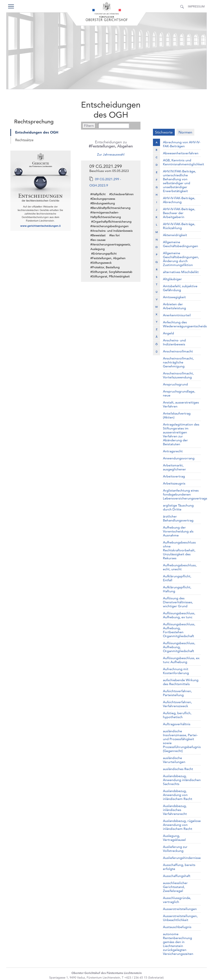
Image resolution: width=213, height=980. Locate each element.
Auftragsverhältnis (177, 724)
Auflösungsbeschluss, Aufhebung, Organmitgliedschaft (179, 647)
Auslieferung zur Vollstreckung (175, 849)
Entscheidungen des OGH (37, 132)
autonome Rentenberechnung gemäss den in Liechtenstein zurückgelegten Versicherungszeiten (178, 944)
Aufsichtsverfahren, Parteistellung (177, 693)
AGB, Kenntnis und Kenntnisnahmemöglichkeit (183, 162)
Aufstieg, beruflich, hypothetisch (177, 715)
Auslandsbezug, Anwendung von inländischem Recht (178, 795)
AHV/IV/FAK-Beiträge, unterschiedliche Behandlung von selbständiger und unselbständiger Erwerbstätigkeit (179, 181)
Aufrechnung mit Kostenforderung (176, 671)
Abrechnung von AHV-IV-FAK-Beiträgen (182, 144)
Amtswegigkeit (174, 297)
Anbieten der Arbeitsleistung (174, 306)
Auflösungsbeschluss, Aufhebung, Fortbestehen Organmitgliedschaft (179, 630)
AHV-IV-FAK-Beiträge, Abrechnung (179, 200)
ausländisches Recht (178, 769)
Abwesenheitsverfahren (181, 153)
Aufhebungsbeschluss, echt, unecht (180, 567)
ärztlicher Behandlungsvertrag (178, 518)
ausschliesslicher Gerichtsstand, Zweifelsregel (175, 887)
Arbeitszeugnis (174, 483)
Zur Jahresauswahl (111, 154)
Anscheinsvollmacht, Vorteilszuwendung (178, 375)
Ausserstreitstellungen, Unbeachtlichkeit (180, 918)
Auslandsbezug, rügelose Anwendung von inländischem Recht (182, 825)
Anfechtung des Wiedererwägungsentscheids (185, 324)
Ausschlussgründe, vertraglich (177, 900)
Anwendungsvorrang (179, 458)
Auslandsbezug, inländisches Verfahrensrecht (175, 810)
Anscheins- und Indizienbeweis (174, 342)
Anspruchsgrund (175, 384)
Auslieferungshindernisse (182, 858)
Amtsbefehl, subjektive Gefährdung (180, 288)
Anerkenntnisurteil (177, 315)
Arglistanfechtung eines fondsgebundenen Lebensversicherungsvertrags (185, 494)
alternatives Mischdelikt (181, 272)
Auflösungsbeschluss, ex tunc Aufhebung (181, 660)
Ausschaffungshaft (177, 876)
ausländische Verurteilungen (174, 760)
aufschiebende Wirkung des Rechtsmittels (181, 682)
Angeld (168, 333)
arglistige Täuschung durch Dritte (178, 507)
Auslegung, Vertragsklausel (174, 838)
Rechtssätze (24, 140)
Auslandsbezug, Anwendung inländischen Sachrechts (182, 780)
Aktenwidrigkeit (175, 235)
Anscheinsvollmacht (178, 351)
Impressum (196, 6)
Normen (185, 132)
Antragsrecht (173, 451)
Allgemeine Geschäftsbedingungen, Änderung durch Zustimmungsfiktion (181, 259)
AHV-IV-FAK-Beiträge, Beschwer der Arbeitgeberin (179, 213)
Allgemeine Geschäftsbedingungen (180, 244)
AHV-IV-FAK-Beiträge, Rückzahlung (179, 226)
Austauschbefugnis (177, 927)
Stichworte (164, 132)
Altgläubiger (172, 279)
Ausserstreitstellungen (180, 909)
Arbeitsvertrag (174, 476)
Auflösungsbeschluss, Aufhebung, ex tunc (179, 615)
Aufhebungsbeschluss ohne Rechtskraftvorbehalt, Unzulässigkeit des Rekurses (179, 550)
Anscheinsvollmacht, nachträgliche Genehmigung (178, 362)
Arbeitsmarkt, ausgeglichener (174, 467)
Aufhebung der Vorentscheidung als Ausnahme (178, 531)
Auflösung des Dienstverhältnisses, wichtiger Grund (178, 602)
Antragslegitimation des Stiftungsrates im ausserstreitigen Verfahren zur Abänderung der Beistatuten (181, 434)
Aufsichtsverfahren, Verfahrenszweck (177, 704)
